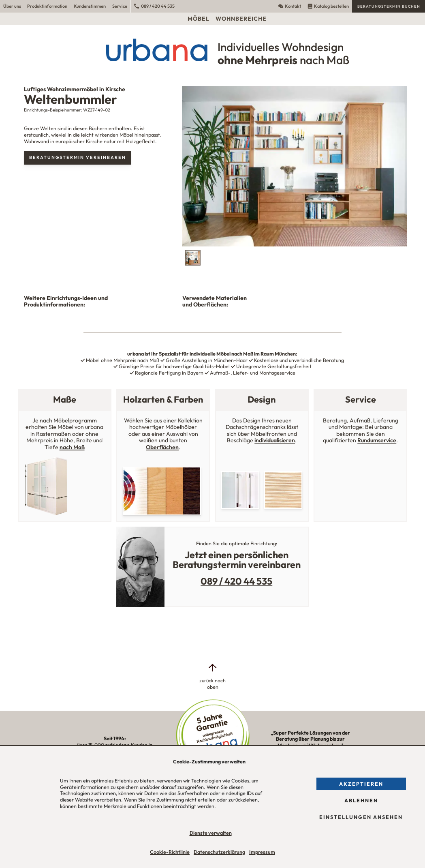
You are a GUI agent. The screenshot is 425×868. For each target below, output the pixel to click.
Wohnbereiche (241, 19)
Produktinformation (47, 6)
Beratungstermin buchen (389, 6)
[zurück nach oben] (213, 677)
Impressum (262, 852)
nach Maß (72, 447)
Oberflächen (162, 447)
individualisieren (275, 440)
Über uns (12, 6)
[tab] (193, 258)
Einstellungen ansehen (361, 817)
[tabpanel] (295, 166)
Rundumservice (377, 440)
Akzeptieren (361, 784)
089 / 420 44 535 (154, 6)
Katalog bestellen (328, 6)
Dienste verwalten (211, 833)
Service (120, 6)
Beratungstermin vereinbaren (78, 157)
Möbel (199, 19)
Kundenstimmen (90, 6)
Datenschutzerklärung (219, 852)
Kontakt (290, 6)
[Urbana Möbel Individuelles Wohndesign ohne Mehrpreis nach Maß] (212, 50)
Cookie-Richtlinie (170, 852)
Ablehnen (361, 800)
